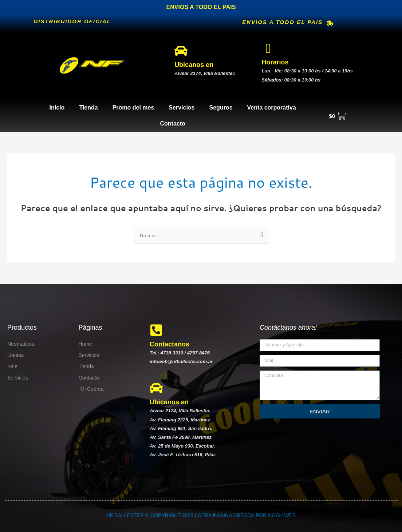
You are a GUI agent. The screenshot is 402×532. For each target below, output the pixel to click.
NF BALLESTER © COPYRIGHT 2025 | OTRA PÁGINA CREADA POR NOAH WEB (201, 515)
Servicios (182, 108)
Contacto (173, 124)
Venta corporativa (272, 108)
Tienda (88, 108)
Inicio (57, 108)
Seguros (221, 108)
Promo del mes (133, 108)
